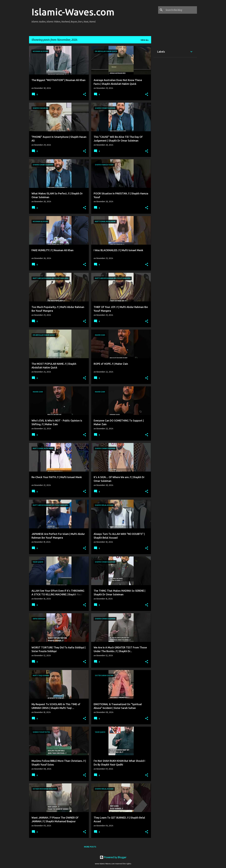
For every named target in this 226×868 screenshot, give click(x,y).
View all (145, 40)
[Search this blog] (181, 10)
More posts (90, 847)
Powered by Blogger (113, 857)
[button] (84, 94)
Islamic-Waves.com (73, 12)
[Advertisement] (175, 108)
